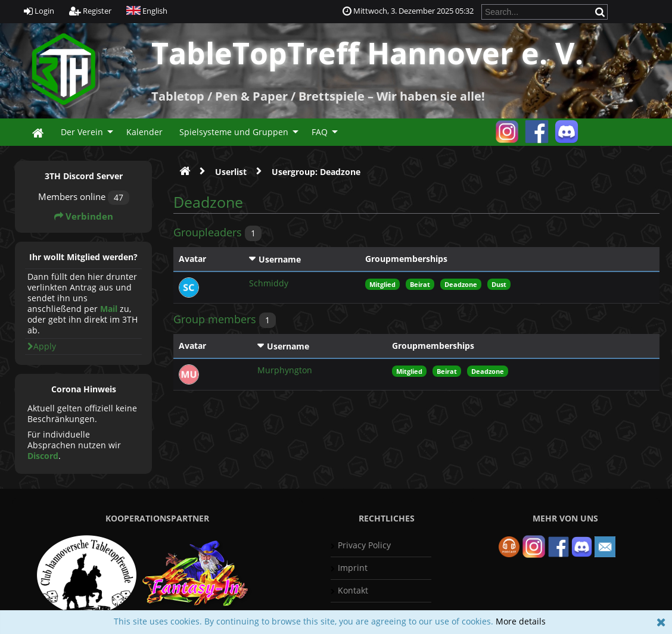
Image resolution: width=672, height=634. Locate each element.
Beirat (420, 284)
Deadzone (461, 284)
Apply (42, 346)
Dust (499, 284)
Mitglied (382, 284)
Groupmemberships (406, 259)
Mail (109, 309)
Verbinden (84, 216)
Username (280, 259)
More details (521, 621)
